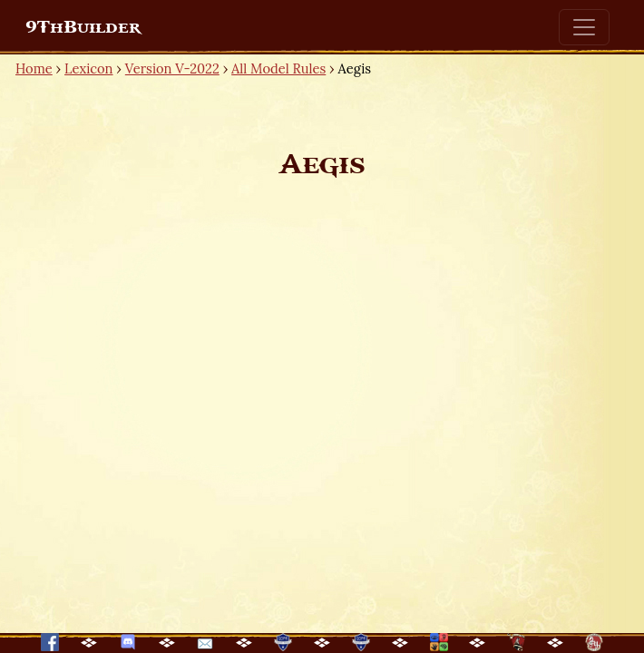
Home (34, 68)
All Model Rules (278, 68)
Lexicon (88, 68)
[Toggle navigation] (584, 27)
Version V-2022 (172, 68)
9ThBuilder (83, 27)
